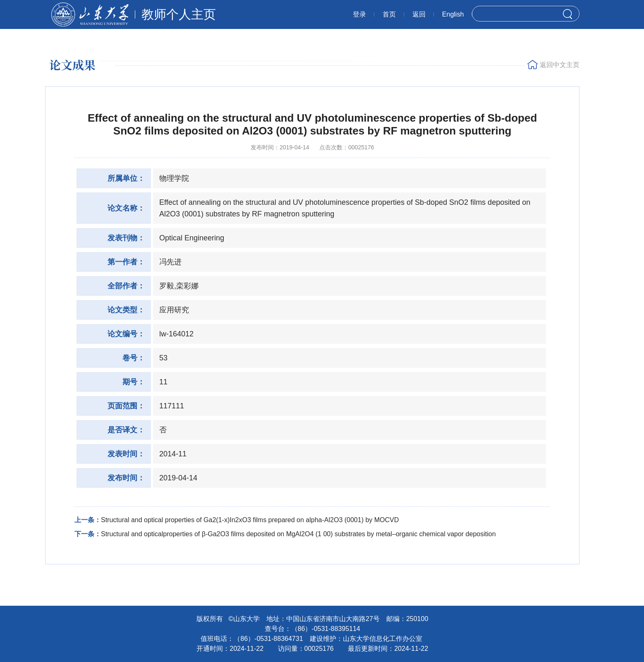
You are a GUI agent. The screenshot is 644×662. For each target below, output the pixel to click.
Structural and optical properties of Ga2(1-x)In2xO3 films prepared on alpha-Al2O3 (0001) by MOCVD (250, 520)
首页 (389, 14)
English (453, 14)
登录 (359, 14)
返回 (419, 14)
